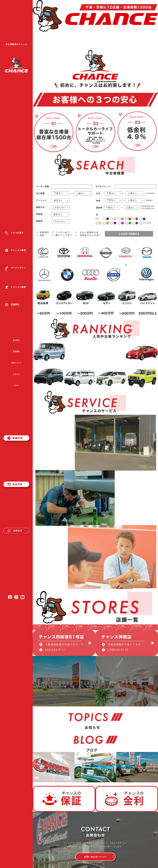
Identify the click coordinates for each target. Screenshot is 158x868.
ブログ (16, 385)
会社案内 (16, 340)
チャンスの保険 (16, 287)
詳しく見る (56, 440)
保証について (16, 363)
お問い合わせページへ (95, 857)
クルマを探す (14, 233)
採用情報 (16, 352)
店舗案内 (12, 305)
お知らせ (16, 374)
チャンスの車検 (16, 250)
